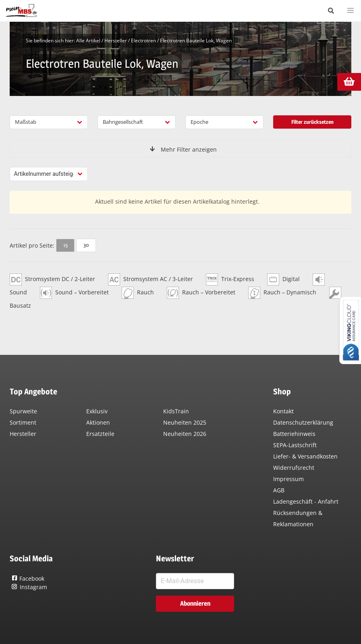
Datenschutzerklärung (303, 422)
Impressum (288, 479)
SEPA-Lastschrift (295, 445)
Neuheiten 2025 (185, 422)
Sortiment (23, 422)
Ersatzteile (100, 434)
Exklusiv (97, 411)
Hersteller (116, 41)
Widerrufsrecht (294, 468)
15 (65, 245)
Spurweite (23, 411)
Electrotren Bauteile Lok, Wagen (196, 41)
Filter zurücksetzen (312, 122)
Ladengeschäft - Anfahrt (306, 501)
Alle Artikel (88, 41)
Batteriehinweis (294, 434)
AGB (279, 490)
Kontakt (283, 411)
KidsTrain (176, 411)
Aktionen (98, 422)
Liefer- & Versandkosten (305, 456)
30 (86, 245)
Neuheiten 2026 (185, 434)
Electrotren (143, 41)
